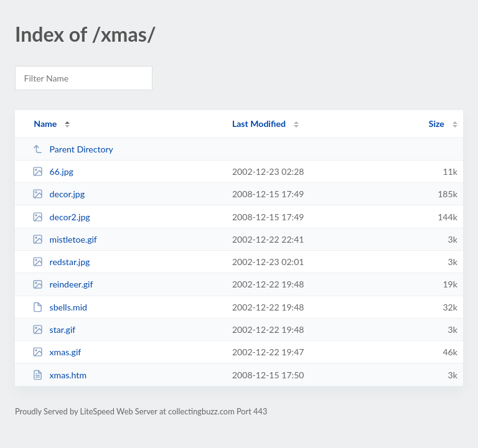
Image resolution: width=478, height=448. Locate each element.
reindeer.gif (63, 284)
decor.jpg (59, 194)
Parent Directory (73, 149)
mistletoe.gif (65, 239)
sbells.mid (60, 307)
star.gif (54, 329)
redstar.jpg (61, 262)
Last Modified (259, 124)
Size (437, 124)
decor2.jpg (61, 217)
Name (45, 124)
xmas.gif (57, 352)
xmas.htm (59, 375)
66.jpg (53, 171)
